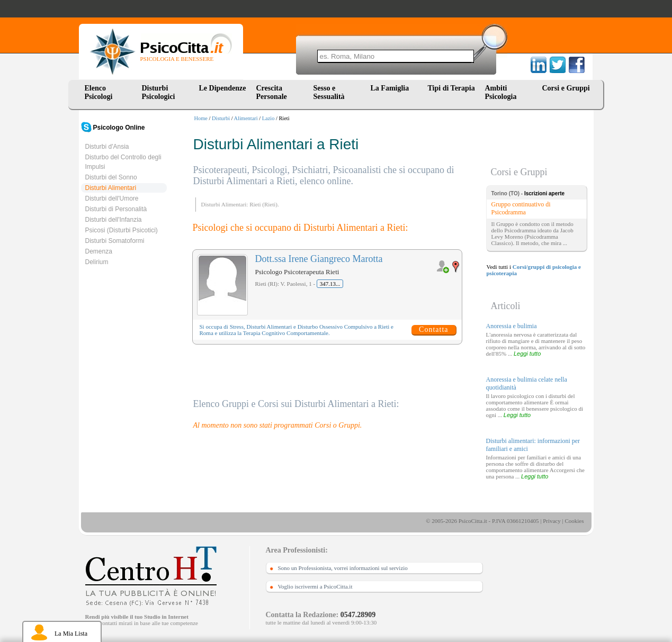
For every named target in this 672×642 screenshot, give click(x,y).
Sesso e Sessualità (329, 92)
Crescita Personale (272, 92)
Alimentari (246, 118)
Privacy (552, 521)
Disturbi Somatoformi (115, 241)
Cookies (574, 521)
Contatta (433, 329)
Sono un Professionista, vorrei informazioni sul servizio (343, 568)
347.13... (330, 284)
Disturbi (221, 118)
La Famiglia (392, 88)
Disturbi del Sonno (111, 177)
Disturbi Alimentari (111, 188)
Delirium (97, 262)
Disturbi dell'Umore (112, 198)
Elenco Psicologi (99, 92)
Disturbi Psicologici (159, 92)
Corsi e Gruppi (566, 88)
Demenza (99, 251)
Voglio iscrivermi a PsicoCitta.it (315, 586)
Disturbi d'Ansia (107, 147)
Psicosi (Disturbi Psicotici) (122, 230)
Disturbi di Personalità (116, 209)
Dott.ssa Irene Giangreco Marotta (319, 259)
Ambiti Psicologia (501, 92)
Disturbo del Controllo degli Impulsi (123, 162)
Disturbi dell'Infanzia (114, 220)
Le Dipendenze (223, 88)
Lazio (268, 118)
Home (201, 118)
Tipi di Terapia (451, 88)
